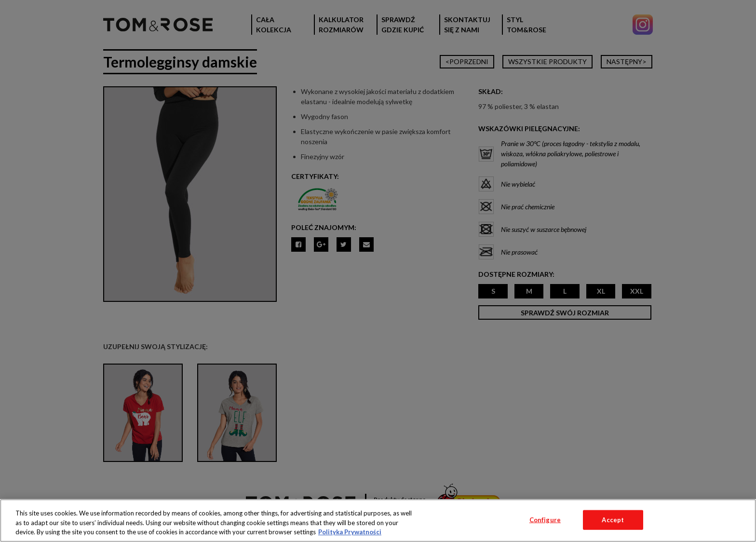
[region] (378, 521)
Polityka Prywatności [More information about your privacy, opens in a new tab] (350, 532)
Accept (613, 519)
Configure (545, 519)
